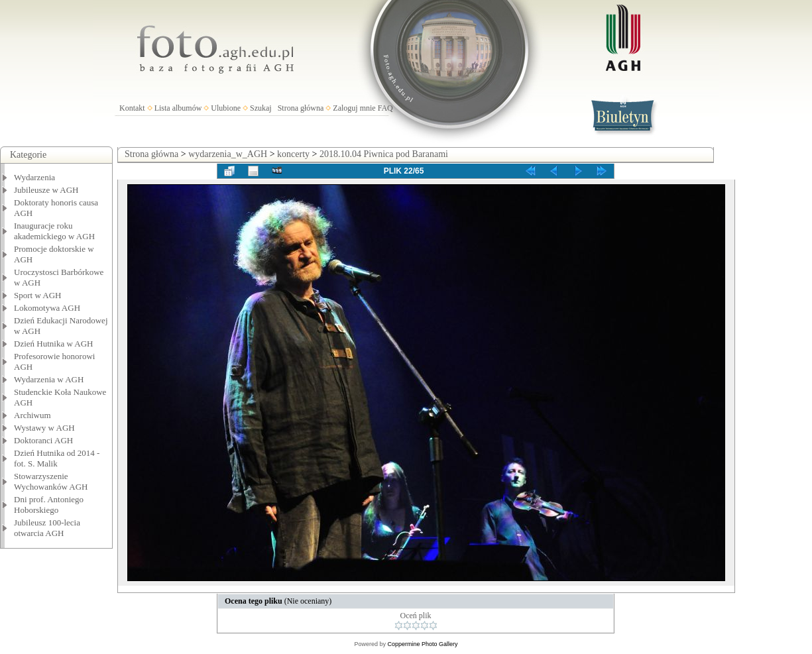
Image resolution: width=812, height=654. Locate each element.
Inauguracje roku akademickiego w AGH (54, 231)
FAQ (385, 108)
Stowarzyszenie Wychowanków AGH (51, 481)
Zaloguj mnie (354, 108)
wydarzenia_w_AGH (228, 154)
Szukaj (261, 108)
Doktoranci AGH (43, 440)
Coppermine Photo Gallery (422, 644)
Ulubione (226, 108)
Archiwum (32, 415)
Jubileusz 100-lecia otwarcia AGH (47, 528)
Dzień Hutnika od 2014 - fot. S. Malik (57, 458)
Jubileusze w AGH (46, 190)
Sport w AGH (38, 295)
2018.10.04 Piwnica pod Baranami (384, 154)
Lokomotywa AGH (47, 308)
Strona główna (301, 108)
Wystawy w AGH (44, 428)
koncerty (293, 154)
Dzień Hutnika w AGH (54, 344)
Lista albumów (178, 108)
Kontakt (132, 108)
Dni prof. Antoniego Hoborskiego (49, 505)
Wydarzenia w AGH (49, 379)
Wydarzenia (34, 177)
